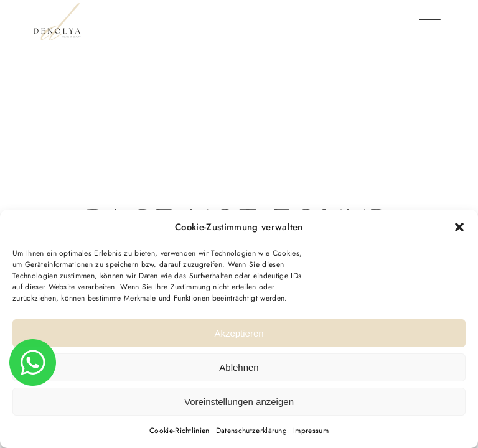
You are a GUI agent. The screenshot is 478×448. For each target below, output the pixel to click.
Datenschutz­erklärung (251, 431)
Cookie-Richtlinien (180, 431)
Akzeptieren (239, 333)
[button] (459, 227)
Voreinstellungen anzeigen (239, 402)
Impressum (311, 431)
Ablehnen (239, 367)
